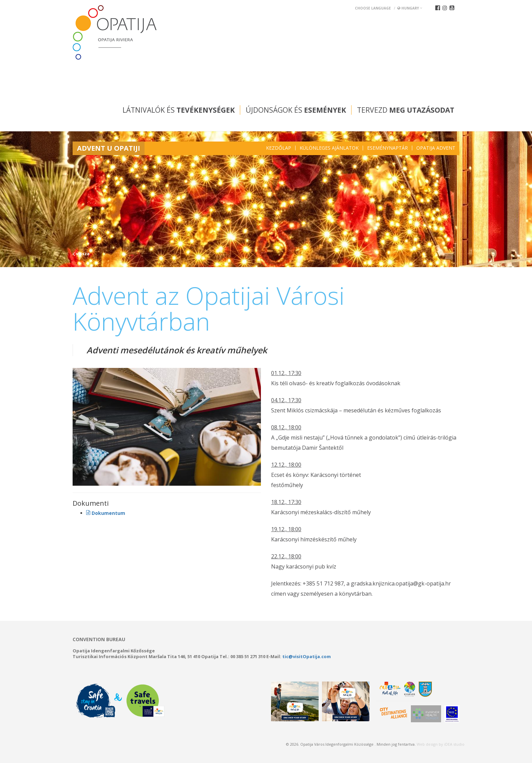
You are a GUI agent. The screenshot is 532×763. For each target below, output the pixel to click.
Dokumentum (106, 513)
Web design (427, 744)
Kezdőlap (279, 148)
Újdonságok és (296, 110)
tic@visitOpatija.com (307, 656)
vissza (81, 254)
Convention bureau (99, 639)
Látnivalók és (179, 110)
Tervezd (406, 110)
